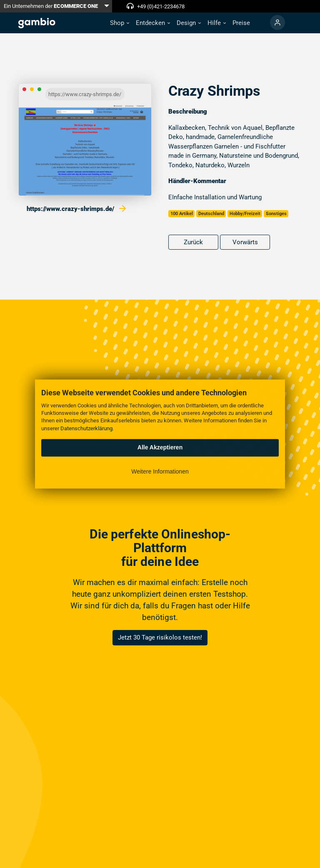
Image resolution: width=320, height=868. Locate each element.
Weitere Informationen (160, 471)
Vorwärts (245, 242)
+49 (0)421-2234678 (161, 6)
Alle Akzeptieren (160, 447)
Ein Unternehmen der (51, 6)
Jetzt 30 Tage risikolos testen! (160, 637)
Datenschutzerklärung (86, 428)
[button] (120, 23)
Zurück (193, 242)
